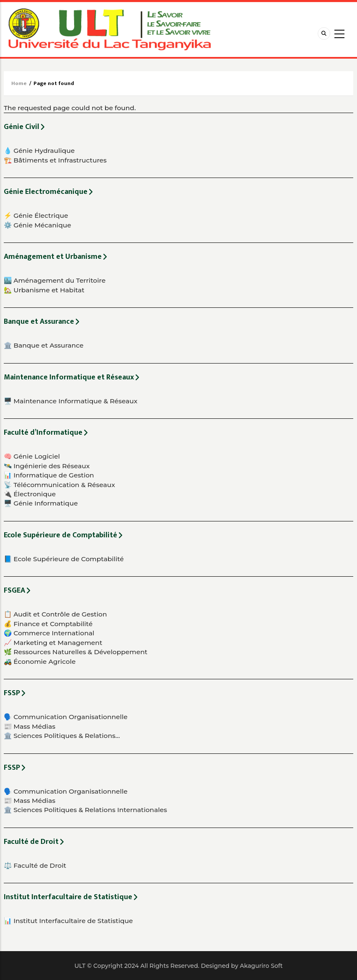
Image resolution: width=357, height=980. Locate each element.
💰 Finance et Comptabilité (48, 624)
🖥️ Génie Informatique (41, 503)
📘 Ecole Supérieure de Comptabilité (64, 559)
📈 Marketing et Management (53, 643)
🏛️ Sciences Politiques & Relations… (62, 736)
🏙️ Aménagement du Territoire (55, 280)
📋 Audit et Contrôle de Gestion (55, 614)
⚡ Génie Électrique (36, 215)
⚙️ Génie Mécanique (37, 225)
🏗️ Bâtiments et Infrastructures (55, 160)
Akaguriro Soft (261, 966)
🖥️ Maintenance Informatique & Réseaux (71, 401)
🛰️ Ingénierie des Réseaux (47, 466)
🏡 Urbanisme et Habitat (44, 290)
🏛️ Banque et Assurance (44, 345)
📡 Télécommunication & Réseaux (59, 485)
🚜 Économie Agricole (40, 661)
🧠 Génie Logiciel (32, 456)
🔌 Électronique (30, 494)
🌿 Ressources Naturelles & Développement (76, 652)
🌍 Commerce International (49, 633)
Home (19, 83)
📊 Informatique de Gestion (49, 475)
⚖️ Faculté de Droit (35, 865)
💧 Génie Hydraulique (39, 151)
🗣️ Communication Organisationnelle (66, 717)
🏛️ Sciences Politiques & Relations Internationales (85, 810)
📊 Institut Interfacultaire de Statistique (68, 921)
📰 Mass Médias (30, 726)
